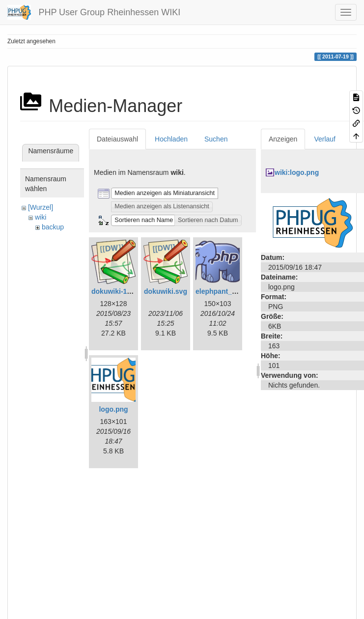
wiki (41, 217)
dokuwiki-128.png (120, 291)
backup (53, 227)
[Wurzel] (41, 207)
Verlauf (325, 139)
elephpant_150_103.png (234, 291)
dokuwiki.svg (166, 291)
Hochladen (171, 139)
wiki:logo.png (297, 172)
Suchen (216, 139)
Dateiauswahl (117, 139)
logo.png (113, 409)
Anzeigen (283, 139)
